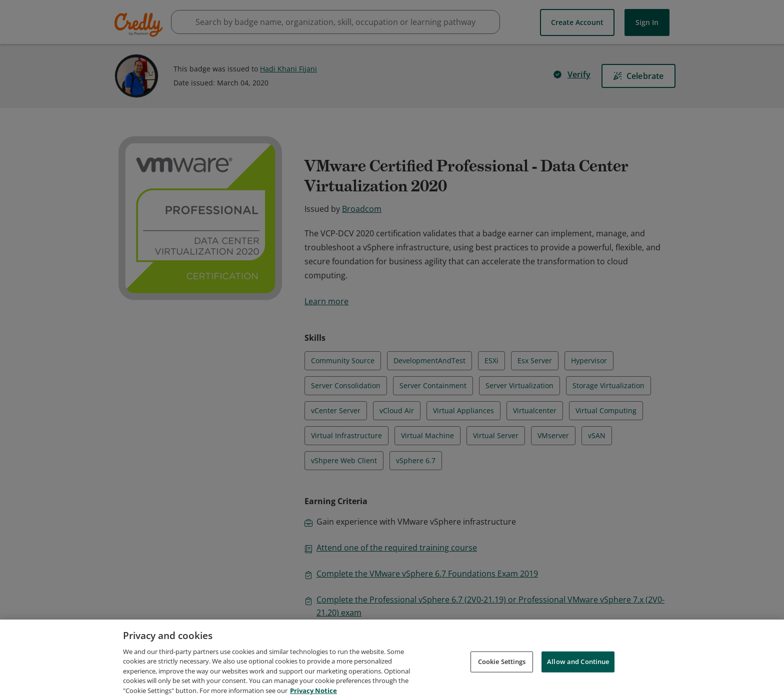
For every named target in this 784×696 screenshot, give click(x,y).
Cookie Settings (502, 672)
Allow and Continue (578, 672)
